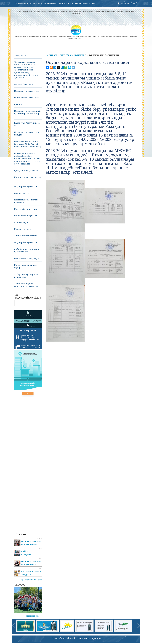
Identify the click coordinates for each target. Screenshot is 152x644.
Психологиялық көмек (26, 216)
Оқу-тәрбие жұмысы (26, 186)
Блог (94, 3)
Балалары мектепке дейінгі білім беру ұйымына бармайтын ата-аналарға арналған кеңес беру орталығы (28, 158)
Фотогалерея (75, 3)
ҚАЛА (18, 104)
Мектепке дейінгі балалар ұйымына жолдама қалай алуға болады (27, 338)
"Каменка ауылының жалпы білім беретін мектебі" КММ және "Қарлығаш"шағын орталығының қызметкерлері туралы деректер (26, 70)
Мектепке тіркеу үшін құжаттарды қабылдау (28, 347)
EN (128, 3)
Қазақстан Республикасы (27, 124)
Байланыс (86, 3)
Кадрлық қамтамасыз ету (28, 178)
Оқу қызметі (22, 193)
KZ (122, 3)
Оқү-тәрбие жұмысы (26, 242)
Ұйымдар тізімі (28, 330)
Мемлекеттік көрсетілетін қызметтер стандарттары (28, 113)
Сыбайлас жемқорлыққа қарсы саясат (27, 250)
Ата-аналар (21, 222)
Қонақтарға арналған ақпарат (25, 266)
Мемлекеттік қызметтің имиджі (26, 133)
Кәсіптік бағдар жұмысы (28, 209)
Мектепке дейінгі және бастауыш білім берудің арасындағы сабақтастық (27, 144)
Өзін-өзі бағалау (23, 84)
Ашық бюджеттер (38, 3)
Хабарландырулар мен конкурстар (26, 276)
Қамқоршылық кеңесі (26, 170)
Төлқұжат (20, 55)
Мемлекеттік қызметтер (58, 3)
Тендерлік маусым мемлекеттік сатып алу (26, 285)
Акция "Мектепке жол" (26, 236)
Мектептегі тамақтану (27, 258)
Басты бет (52, 55)
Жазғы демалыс (23, 229)
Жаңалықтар (23, 3)
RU (125, 3)
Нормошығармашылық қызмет (26, 201)
